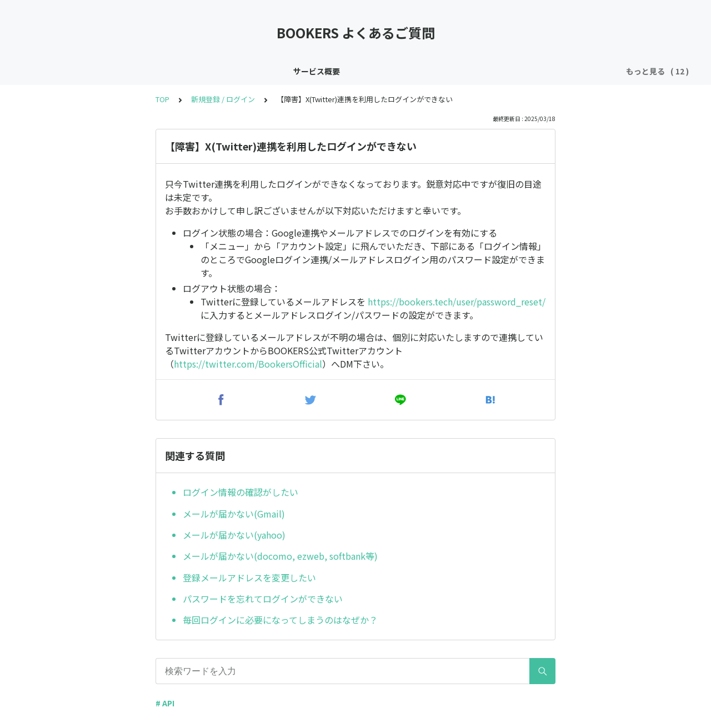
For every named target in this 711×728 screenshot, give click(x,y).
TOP (162, 99)
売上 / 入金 (596, 71)
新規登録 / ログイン (190, 71)
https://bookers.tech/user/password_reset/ (457, 302)
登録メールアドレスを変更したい (249, 578)
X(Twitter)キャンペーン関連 (400, 71)
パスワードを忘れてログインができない (263, 599)
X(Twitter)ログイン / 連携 (286, 71)
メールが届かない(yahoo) (234, 535)
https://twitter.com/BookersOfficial (248, 364)
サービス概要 (47, 71)
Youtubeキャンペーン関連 (514, 71)
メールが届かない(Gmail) (234, 514)
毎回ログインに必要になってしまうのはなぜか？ (280, 620)
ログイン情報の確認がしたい (241, 492)
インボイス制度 (113, 71)
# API (165, 703)
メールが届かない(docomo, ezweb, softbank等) (280, 556)
